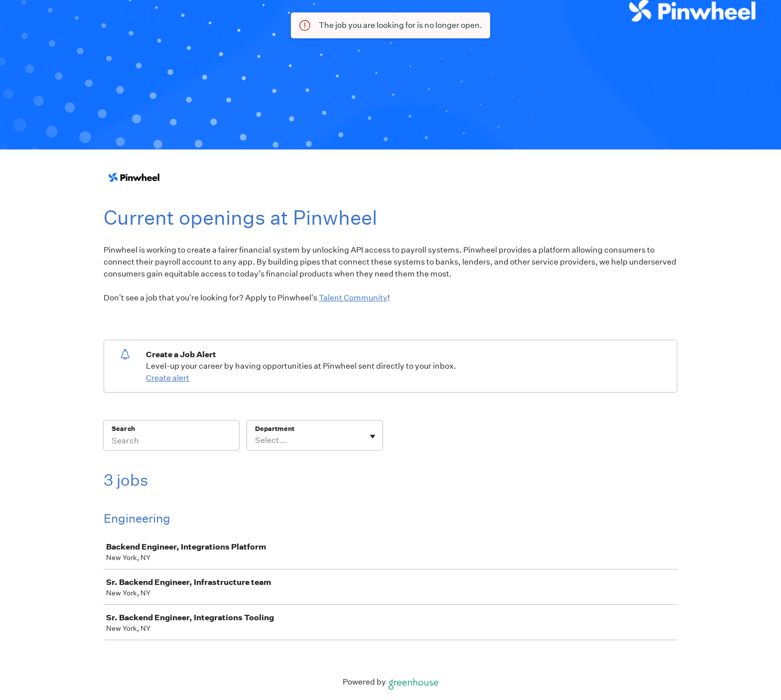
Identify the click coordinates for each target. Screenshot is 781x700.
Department (275, 429)
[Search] (171, 442)
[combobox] (256, 440)
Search (123, 429)
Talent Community (353, 298)
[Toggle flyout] (373, 436)
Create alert (168, 378)
